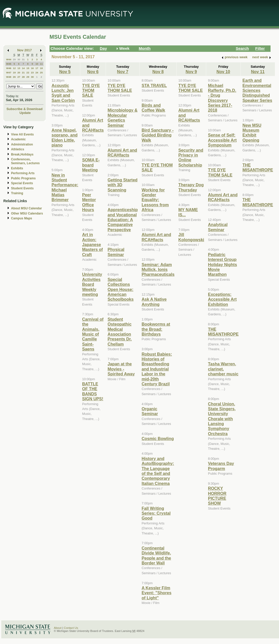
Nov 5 (65, 72)
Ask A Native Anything (154, 302)
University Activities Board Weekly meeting (92, 284)
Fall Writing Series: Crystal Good (156, 513)
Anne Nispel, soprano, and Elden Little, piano (64, 138)
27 (19, 77)
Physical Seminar (116, 252)
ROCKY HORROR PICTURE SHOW (217, 496)
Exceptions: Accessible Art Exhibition (222, 299)
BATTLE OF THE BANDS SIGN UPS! (93, 391)
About (58, 628)
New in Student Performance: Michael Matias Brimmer (65, 187)
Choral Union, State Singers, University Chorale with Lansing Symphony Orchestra (222, 419)
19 (14, 72)
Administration (22, 144)
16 (32, 68)
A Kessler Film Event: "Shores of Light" (156, 593)
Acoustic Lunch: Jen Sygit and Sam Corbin (63, 93)
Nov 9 (191, 72)
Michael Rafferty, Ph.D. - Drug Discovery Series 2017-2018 (222, 98)
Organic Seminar (150, 411)
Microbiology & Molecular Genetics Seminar (123, 118)
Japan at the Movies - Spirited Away (121, 369)
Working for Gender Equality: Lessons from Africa (155, 200)
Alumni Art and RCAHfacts (122, 153)
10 (37, 64)
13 (19, 68)
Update (25, 113)
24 (37, 72)
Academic (18, 139)
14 (23, 68)
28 (23, 77)
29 (14, 59)
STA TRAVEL (154, 85)
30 (19, 59)
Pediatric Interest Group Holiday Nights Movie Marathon (222, 265)
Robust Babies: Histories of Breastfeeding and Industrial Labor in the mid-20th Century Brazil (157, 369)
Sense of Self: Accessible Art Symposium (222, 140)
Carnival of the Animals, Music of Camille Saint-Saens (93, 334)
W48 (9, 77)
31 (23, 59)
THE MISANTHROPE (223, 332)
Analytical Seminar (218, 227)
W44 (9, 59)
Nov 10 (223, 72)
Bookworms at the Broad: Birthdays (156, 329)
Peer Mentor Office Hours (89, 202)
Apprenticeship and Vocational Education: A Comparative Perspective (123, 220)
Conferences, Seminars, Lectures (25, 161)
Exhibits (17, 168)
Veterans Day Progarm (221, 466)
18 (41, 68)
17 (37, 68)
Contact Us (71, 628)
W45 (9, 64)
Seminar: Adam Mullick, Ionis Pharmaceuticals (158, 270)
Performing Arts (23, 173)
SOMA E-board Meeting (91, 165)
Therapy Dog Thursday (191, 187)
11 (41, 64)
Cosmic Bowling (158, 438)
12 (14, 68)
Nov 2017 (24, 50)
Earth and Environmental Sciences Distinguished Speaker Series (257, 90)
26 (14, 77)
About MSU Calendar (26, 208)
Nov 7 (123, 72)
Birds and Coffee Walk (153, 108)
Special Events (22, 183)
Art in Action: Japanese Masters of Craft (92, 245)
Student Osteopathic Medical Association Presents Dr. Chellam (120, 332)
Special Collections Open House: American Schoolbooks (121, 289)
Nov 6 (93, 72)
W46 (9, 68)
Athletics (18, 149)
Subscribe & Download (24, 109)
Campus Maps (22, 218)
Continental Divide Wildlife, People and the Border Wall (156, 555)
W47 (9, 72)
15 (28, 68)
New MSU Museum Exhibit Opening (252, 133)
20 (19, 72)
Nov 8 (158, 72)
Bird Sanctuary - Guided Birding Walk (158, 135)
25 (41, 72)
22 (28, 72)
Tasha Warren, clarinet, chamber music (223, 369)
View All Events (22, 134)
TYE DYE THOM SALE (91, 90)
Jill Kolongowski (191, 237)
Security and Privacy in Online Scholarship (191, 158)
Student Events (22, 188)
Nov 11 (258, 72)
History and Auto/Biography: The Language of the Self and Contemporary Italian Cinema (158, 471)
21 (23, 72)
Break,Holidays (22, 154)
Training (17, 193)
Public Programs (23, 178)
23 (32, 72)
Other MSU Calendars (27, 213)
